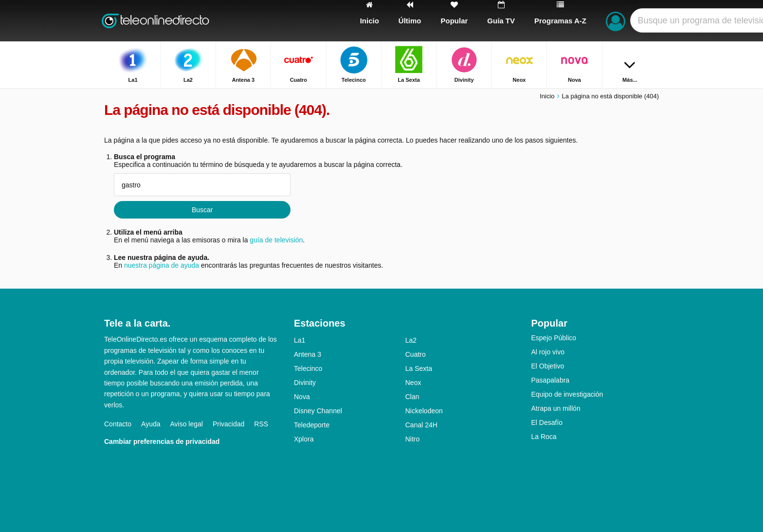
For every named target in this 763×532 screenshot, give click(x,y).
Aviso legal (187, 424)
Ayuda (151, 424)
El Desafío (547, 422)
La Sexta (419, 368)
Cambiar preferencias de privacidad (162, 441)
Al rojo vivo (548, 352)
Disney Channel (318, 411)
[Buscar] (648, 21)
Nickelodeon (424, 411)
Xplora (304, 439)
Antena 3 (308, 354)
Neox (413, 383)
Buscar (202, 210)
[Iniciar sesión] (616, 21)
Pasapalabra (551, 380)
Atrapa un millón (556, 408)
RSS (261, 424)
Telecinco (308, 368)
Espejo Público (554, 338)
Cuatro (416, 354)
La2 (411, 340)
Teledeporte (312, 425)
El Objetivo (548, 366)
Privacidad (228, 424)
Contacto (118, 424)
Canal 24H (421, 425)
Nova (302, 397)
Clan (412, 397)
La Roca (544, 437)
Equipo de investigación (567, 394)
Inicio (547, 96)
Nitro (413, 439)
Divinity (305, 383)
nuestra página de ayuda (162, 265)
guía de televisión (276, 240)
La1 (300, 340)
